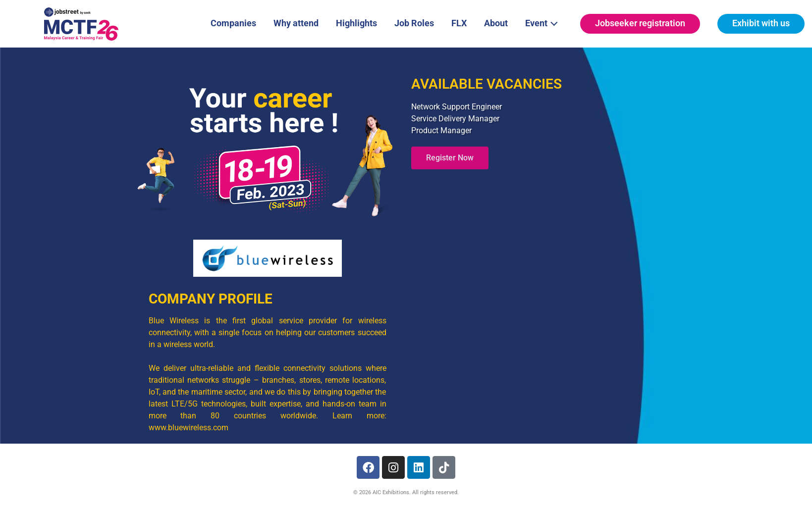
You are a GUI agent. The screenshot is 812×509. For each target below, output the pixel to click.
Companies (233, 23)
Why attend (296, 23)
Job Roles (414, 23)
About (496, 23)
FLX (459, 23)
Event (544, 22)
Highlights (356, 23)
